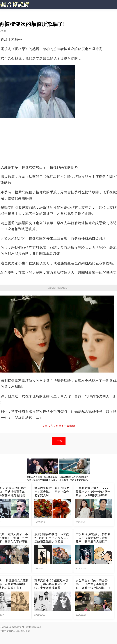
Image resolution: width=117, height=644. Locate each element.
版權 (28, 631)
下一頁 (59, 441)
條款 (18, 631)
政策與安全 (10, 631)
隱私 (23, 631)
